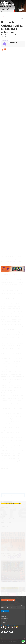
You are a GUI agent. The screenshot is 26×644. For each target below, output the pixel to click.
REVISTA (4, 615)
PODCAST (5, 619)
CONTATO (5, 623)
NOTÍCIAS (5, 621)
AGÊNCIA (4, 617)
